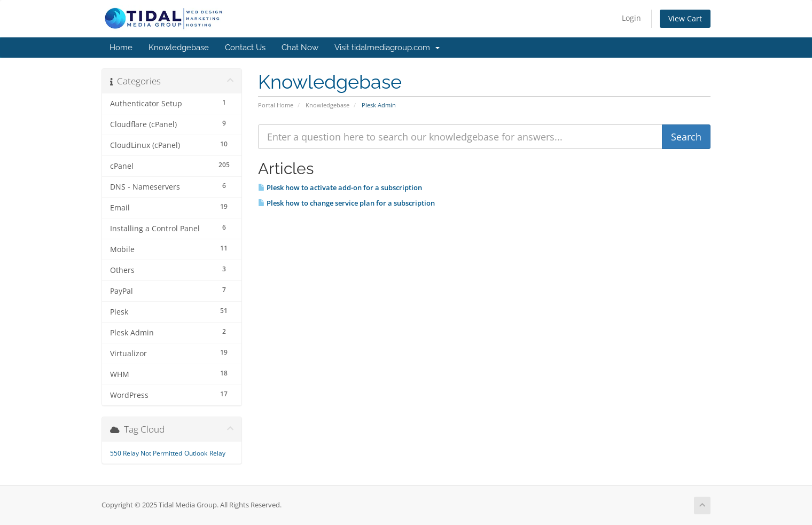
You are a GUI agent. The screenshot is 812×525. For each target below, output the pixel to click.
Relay (217, 453)
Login (631, 18)
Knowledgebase (179, 48)
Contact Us (245, 48)
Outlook (196, 453)
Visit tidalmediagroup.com (387, 48)
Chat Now (300, 48)
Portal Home (276, 105)
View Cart (685, 18)
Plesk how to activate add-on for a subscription (340, 187)
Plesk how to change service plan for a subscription (346, 203)
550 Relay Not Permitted (146, 453)
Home (121, 48)
